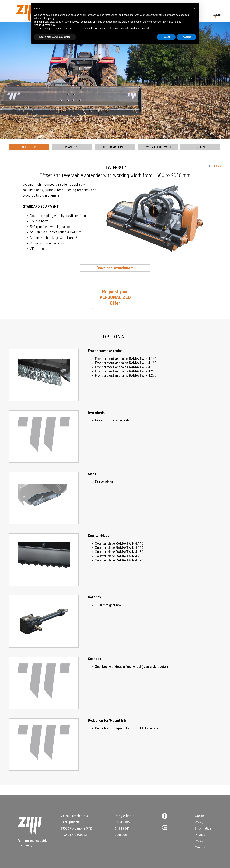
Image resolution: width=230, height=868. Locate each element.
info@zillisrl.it (124, 816)
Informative (203, 828)
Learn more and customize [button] (55, 37)
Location (121, 835)
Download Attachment (115, 268)
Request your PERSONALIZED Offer (115, 297)
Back (215, 166)
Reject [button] (166, 37)
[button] (195, 8)
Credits (200, 847)
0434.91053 (123, 822)
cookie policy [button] (47, 18)
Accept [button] (187, 37)
